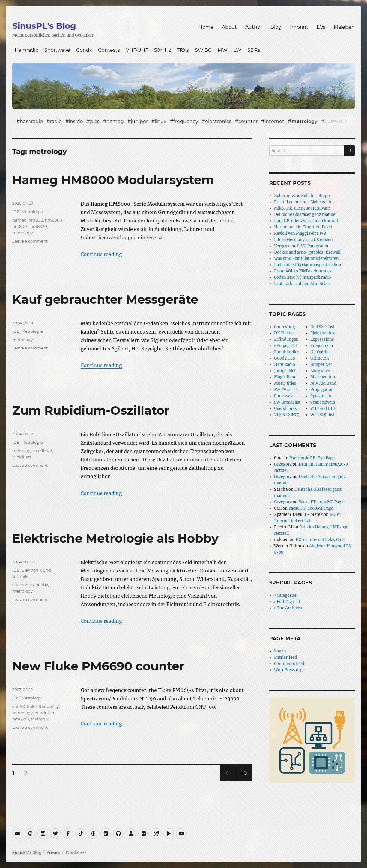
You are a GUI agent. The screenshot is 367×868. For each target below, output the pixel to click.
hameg (115, 121)
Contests (109, 50)
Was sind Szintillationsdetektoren (306, 259)
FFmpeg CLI (285, 346)
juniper (139, 121)
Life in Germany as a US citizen (303, 240)
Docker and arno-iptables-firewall (307, 252)
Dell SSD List (322, 327)
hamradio (31, 121)
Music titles (285, 383)
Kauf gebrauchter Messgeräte (105, 299)
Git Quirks (320, 352)
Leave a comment (30, 241)
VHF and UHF (323, 409)
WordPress (76, 853)
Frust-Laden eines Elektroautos (304, 202)
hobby (42, 585)
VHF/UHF (137, 50)
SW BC (203, 50)
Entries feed (285, 657)
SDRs (254, 50)
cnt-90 (19, 706)
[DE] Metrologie (28, 212)
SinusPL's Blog (44, 26)
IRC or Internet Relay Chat (320, 540)
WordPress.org (288, 670)
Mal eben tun (323, 377)
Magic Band (285, 377)
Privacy (53, 853)
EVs (321, 27)
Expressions (322, 339)
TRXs (183, 50)
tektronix (40, 719)
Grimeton (320, 358)
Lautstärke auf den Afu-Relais (302, 284)
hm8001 (20, 226)
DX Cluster (284, 333)
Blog (276, 27)
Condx (84, 50)
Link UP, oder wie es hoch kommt (306, 221)
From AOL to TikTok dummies (303, 271)
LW (237, 50)
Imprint (299, 27)
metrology (304, 121)
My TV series (286, 390)
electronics (218, 121)
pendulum (45, 713)
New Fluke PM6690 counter (98, 666)
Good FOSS (285, 358)
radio (56, 121)
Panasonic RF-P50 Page (312, 458)
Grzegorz (283, 464)
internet (274, 121)
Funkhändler (286, 352)
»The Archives (288, 608)
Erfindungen (286, 339)
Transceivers (323, 402)
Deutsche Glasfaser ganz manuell (306, 215)
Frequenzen (322, 346)
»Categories (285, 595)
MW (223, 50)
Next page (244, 781)
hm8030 (39, 226)
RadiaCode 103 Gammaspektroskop (307, 265)
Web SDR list (322, 415)
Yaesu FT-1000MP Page (321, 502)
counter (248, 121)
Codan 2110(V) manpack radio (303, 277)
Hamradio (27, 50)
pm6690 (21, 719)
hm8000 (54, 220)
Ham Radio (285, 365)
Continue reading (101, 254)
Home (206, 27)
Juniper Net (321, 365)
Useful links (285, 409)
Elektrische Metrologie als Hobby (115, 538)
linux (161, 121)
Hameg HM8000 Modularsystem (113, 180)
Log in (280, 651)
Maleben (344, 27)
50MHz (163, 50)
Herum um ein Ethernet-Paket (303, 227)
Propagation (322, 390)
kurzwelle (336, 121)
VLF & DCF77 (286, 415)
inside (76, 121)
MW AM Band (323, 383)
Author (254, 27)
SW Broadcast (287, 402)
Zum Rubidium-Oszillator (91, 410)
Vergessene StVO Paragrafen (301, 246)
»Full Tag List (287, 602)
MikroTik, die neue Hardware (302, 208)
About (229, 27)
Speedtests (321, 396)
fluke (32, 706)
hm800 (36, 220)
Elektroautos (322, 333)
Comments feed (289, 664)
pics (95, 121)
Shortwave (57, 50)
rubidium (22, 457)
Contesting (285, 327)
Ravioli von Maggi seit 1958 (300, 233)
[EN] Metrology (27, 698)
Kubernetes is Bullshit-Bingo (302, 196)
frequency (186, 121)
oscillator (43, 451)
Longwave (320, 371)
